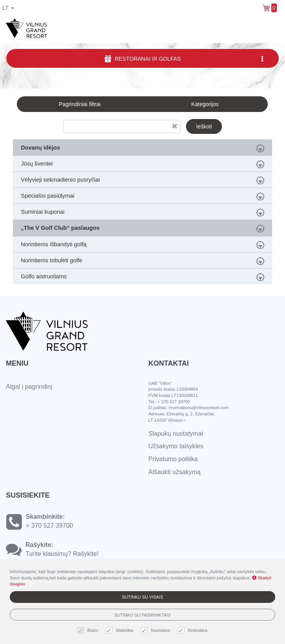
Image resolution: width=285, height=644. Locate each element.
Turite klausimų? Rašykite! (62, 554)
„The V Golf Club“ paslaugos (142, 229)
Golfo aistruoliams (142, 277)
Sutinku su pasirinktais (142, 615)
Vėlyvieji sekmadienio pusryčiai (142, 180)
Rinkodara (194, 630)
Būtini (89, 630)
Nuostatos (157, 630)
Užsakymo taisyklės (176, 446)
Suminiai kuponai (142, 213)
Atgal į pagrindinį (29, 387)
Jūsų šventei (142, 164)
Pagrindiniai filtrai (80, 104)
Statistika (121, 630)
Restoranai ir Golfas (185, 59)
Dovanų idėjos (142, 148)
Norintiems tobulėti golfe (142, 261)
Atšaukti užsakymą (174, 472)
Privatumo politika (173, 459)
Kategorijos (205, 104)
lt (8, 8)
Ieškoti (204, 126)
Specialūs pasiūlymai (142, 197)
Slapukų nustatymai (176, 434)
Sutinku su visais (142, 597)
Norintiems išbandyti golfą (142, 245)
